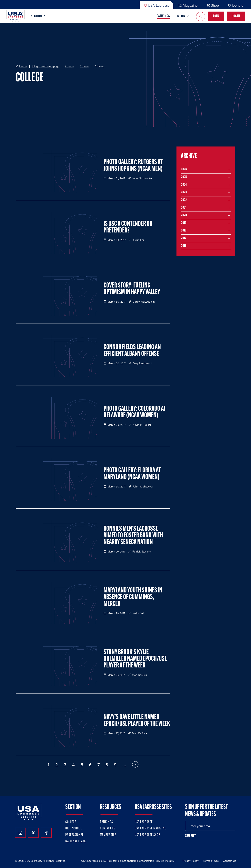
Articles (70, 66)
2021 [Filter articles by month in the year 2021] (184, 208)
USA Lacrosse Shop (147, 835)
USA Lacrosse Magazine (150, 829)
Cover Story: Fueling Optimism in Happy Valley (132, 289)
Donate (236, 5)
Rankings (163, 16)
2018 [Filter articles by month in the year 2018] (184, 231)
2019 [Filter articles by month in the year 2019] (184, 223)
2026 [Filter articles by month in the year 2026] (184, 170)
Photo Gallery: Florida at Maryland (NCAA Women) (132, 474)
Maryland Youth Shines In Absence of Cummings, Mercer (133, 597)
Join (216, 16)
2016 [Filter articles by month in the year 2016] (184, 246)
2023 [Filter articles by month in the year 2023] (184, 192)
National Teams (76, 841)
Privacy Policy (190, 861)
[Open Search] (201, 16)
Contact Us (108, 829)
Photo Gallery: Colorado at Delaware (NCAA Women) (135, 412)
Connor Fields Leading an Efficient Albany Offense (132, 351)
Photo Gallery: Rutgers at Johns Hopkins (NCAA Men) (133, 166)
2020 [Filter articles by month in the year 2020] (184, 215)
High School (74, 829)
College (71, 822)
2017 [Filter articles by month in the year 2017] (184, 238)
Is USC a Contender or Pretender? (128, 227)
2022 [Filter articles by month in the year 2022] (184, 200)
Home (23, 66)
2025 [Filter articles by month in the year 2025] (184, 177)
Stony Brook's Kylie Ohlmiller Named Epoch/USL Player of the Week (135, 659)
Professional (74, 835)
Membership (108, 835)
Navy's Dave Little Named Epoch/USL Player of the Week (137, 721)
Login (236, 16)
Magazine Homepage (46, 66)
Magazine (188, 5)
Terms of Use (211, 861)
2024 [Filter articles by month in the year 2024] (184, 185)
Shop (213, 5)
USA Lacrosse (156, 5)
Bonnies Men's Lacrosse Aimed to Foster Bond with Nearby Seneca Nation (133, 536)
